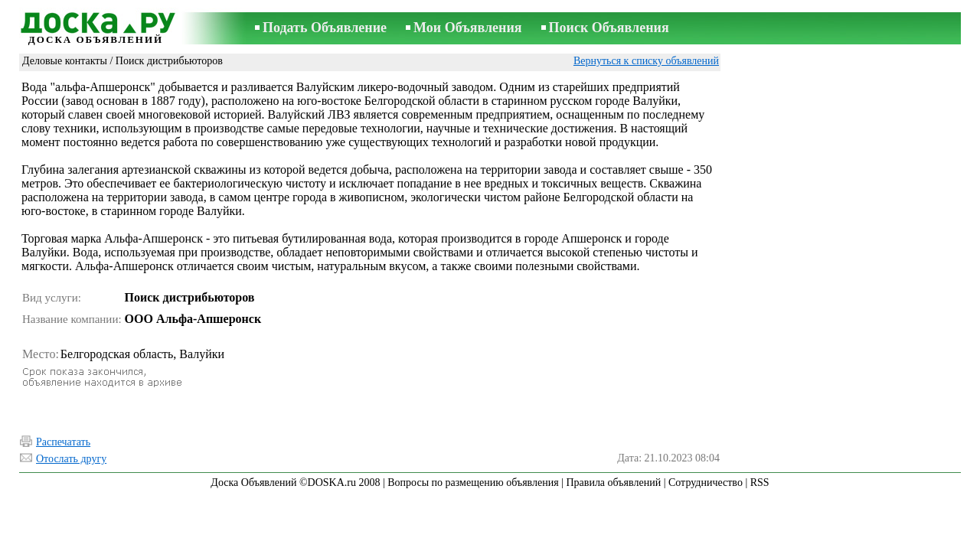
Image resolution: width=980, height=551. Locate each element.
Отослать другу (71, 459)
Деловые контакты (65, 61)
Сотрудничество (706, 483)
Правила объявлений (613, 483)
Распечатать (63, 442)
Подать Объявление (325, 28)
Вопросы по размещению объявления (473, 483)
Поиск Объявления (609, 28)
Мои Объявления (467, 28)
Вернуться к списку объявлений (646, 61)
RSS (760, 483)
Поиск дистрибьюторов (169, 61)
